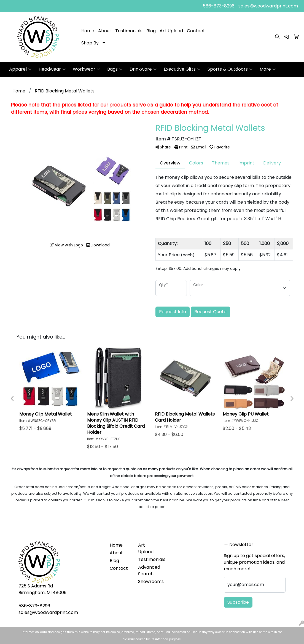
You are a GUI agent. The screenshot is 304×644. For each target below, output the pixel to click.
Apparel (20, 69)
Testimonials (129, 31)
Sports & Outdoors (230, 69)
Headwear (52, 69)
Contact (196, 31)
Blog (151, 31)
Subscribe (238, 602)
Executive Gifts (182, 69)
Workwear (86, 69)
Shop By (90, 43)
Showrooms (149, 582)
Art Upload (171, 31)
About (105, 31)
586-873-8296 (219, 6)
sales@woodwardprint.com (268, 6)
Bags (115, 69)
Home (88, 31)
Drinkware (143, 69)
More (268, 69)
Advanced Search (149, 570)
